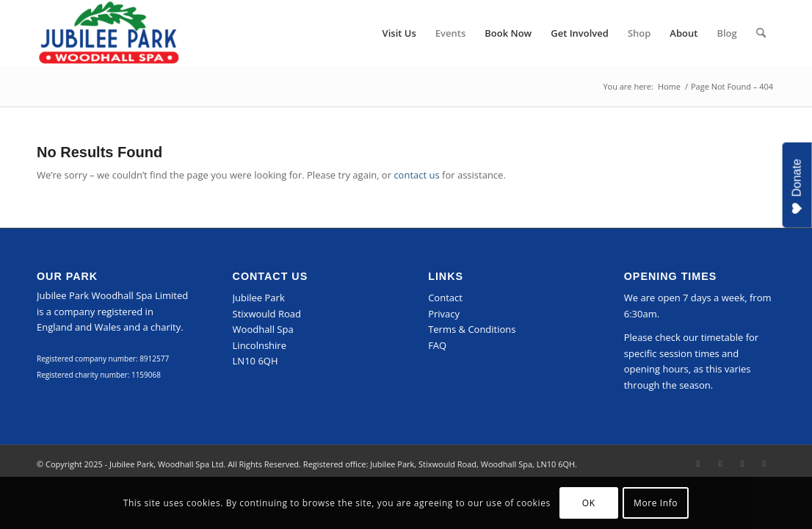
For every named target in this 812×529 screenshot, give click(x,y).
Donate (797, 187)
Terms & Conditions (472, 329)
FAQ (437, 345)
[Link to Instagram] (720, 464)
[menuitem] (399, 33)
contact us (416, 175)
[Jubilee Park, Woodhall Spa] (109, 33)
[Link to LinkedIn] (742, 464)
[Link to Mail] (764, 464)
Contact (445, 298)
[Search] (761, 33)
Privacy (444, 314)
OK (589, 503)
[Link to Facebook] (698, 464)
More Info (656, 503)
